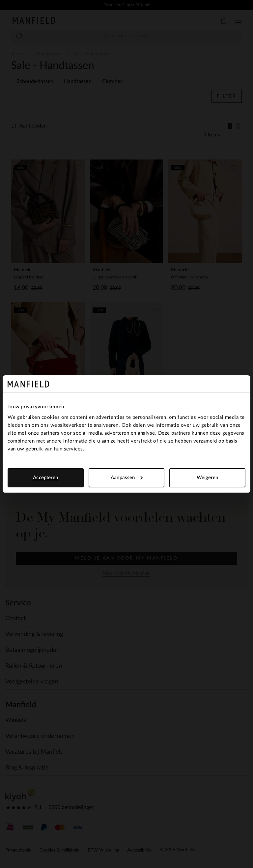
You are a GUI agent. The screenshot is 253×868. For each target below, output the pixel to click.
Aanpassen (127, 478)
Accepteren (45, 478)
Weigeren (208, 478)
